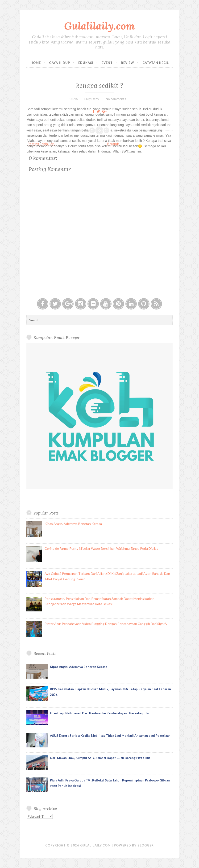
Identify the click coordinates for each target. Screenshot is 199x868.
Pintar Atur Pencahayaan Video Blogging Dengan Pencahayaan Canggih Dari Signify (106, 624)
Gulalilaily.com (99, 26)
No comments (116, 99)
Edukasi (86, 63)
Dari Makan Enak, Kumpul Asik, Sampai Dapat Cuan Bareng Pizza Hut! (101, 758)
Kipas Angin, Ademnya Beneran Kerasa (73, 524)
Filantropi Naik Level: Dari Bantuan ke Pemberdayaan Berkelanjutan (100, 713)
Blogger (146, 845)
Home (36, 63)
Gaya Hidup (60, 63)
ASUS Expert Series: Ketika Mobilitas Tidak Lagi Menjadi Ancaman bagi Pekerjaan (110, 736)
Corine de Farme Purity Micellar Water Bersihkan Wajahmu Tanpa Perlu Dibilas (101, 548)
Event (107, 63)
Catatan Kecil (156, 63)
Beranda (113, 144)
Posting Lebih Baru (41, 144)
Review (128, 63)
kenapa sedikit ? (100, 85)
